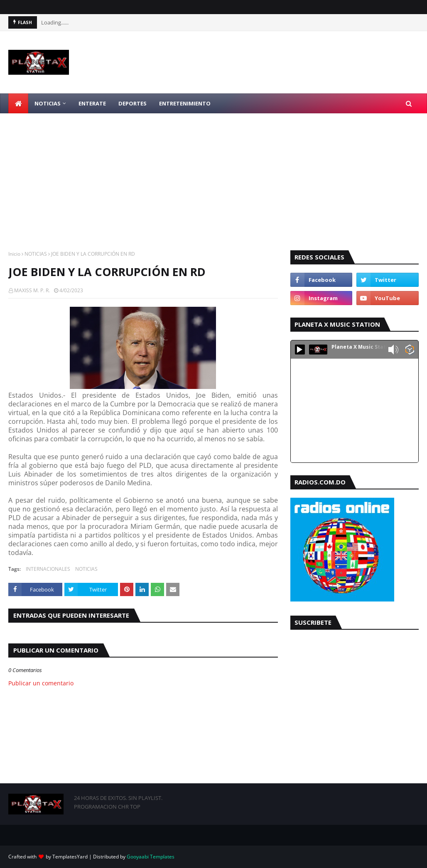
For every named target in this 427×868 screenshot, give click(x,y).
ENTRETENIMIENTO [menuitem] (185, 103)
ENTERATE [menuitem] (92, 103)
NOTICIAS (36, 254)
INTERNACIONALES (48, 569)
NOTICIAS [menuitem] (48, 103)
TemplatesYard (70, 857)
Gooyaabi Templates (151, 857)
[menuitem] (18, 103)
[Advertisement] (213, 176)
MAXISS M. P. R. (32, 290)
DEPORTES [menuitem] (133, 103)
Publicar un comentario (41, 683)
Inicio (14, 254)
